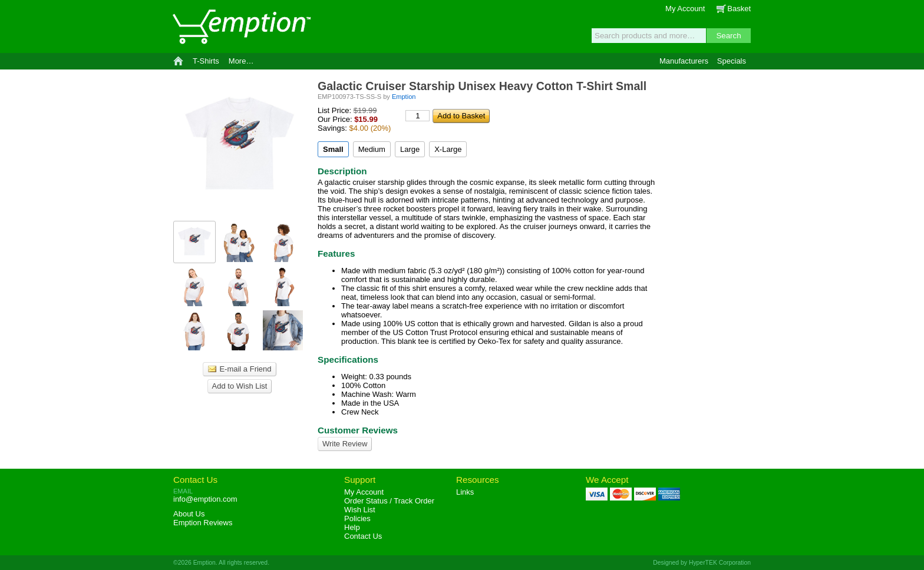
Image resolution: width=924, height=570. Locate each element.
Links (465, 492)
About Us (189, 514)
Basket (739, 9)
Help (352, 527)
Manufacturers (684, 61)
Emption (241, 26)
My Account (685, 9)
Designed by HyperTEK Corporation (702, 563)
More (241, 61)
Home (178, 61)
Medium (372, 149)
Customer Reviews (358, 430)
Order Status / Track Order (389, 501)
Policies (357, 518)
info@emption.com (205, 499)
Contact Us (195, 480)
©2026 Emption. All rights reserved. (221, 563)
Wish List (360, 510)
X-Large (448, 149)
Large (410, 149)
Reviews (203, 523)
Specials (732, 61)
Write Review (345, 444)
